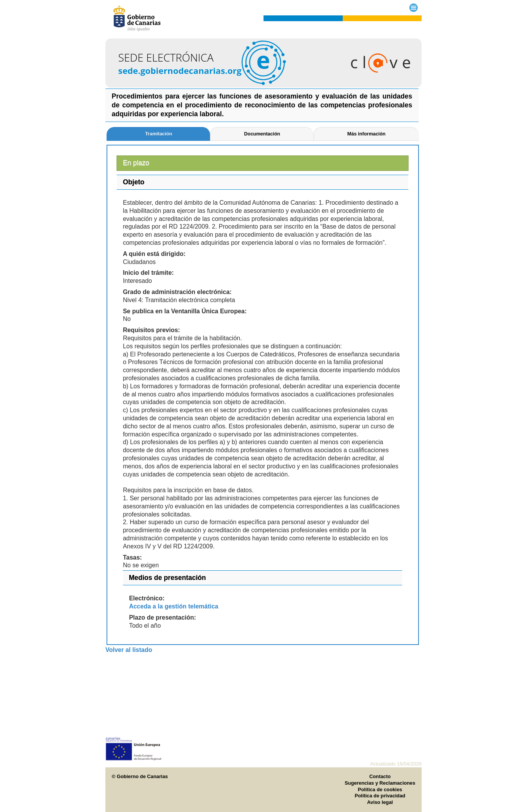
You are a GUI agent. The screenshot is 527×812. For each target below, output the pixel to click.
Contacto (380, 776)
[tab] (158, 134)
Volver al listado (129, 650)
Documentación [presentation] (262, 134)
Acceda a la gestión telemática (173, 606)
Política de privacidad (380, 796)
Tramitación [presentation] (158, 134)
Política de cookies (380, 789)
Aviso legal (380, 802)
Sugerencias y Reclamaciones (380, 783)
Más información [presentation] (366, 134)
